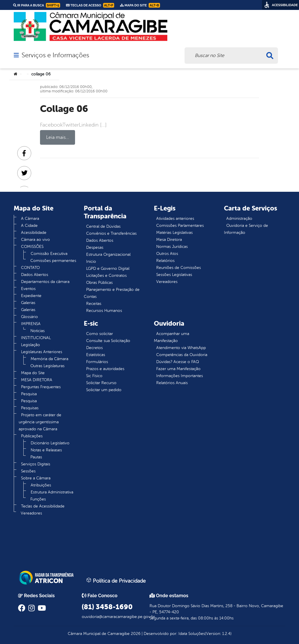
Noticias (38, 331)
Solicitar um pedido (104, 390)
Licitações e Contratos (106, 276)
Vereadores (31, 513)
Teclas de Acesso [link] (90, 5)
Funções (38, 499)
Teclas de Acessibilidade (43, 506)
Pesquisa (29, 394)
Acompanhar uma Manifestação (172, 337)
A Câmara (30, 219)
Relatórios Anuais (172, 383)
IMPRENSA (31, 324)
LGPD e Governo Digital (108, 269)
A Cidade (29, 226)
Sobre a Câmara (36, 478)
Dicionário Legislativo (50, 443)
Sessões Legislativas (174, 275)
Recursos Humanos (104, 311)
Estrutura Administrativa (52, 492)
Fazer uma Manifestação (178, 369)
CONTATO (30, 268)
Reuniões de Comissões (179, 268)
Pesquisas (30, 408)
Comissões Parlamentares (180, 226)
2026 (135, 634)
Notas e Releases (46, 450)
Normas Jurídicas (172, 247)
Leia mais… (58, 137)
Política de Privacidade (116, 581)
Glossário (29, 317)
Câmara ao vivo (35, 240)
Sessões (28, 471)
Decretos (94, 348)
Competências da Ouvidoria (182, 355)
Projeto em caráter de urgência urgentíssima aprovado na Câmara (40, 422)
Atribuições (41, 485)
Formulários (97, 362)
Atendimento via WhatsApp (181, 348)
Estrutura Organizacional (108, 254)
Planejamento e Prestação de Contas (112, 293)
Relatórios (165, 261)
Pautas (36, 457)
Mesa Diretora (169, 240)
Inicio (91, 261)
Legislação (31, 345)
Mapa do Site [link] (140, 5)
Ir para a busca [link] (37, 5)
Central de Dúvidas (103, 226)
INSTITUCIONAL (36, 338)
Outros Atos (167, 254)
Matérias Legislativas (174, 233)
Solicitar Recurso (101, 383)
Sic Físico (94, 376)
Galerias (28, 303)
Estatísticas (96, 355)
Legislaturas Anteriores (42, 352)
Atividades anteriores (175, 219)
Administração (239, 219)
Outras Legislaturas (47, 366)
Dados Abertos (35, 275)
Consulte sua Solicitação (108, 341)
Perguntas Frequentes (41, 387)
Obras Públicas (99, 283)
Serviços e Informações (55, 55)
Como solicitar (100, 334)
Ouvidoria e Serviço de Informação (246, 229)
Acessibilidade (34, 233)
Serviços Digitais (36, 464)
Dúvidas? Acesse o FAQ (178, 362)
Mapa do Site (33, 373)
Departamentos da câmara (45, 282)
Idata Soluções (192, 634)
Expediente (31, 296)
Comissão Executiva (49, 254)
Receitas (94, 304)
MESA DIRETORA (37, 380)
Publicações (32, 436)
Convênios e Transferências (111, 233)
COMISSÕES (32, 247)
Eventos (28, 289)
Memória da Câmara (49, 359)
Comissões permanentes (53, 261)
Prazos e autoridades (105, 369)
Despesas (95, 247)
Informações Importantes (180, 376)
